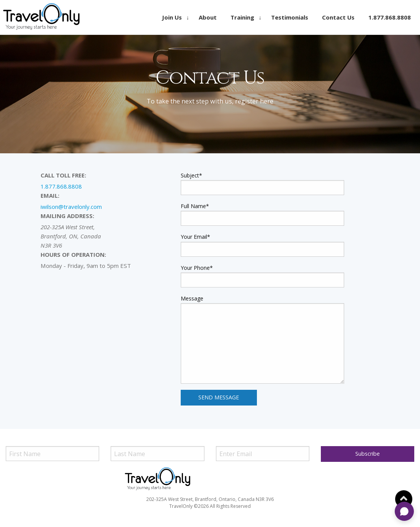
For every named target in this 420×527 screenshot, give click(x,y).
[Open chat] (404, 511)
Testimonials (290, 17)
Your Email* (195, 237)
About (208, 17)
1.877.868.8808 (390, 17)
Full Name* (195, 206)
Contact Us (338, 17)
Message (192, 298)
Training (242, 17)
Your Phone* (197, 268)
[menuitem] (173, 17)
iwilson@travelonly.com (71, 207)
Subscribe (368, 454)
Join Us (172, 17)
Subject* (191, 175)
